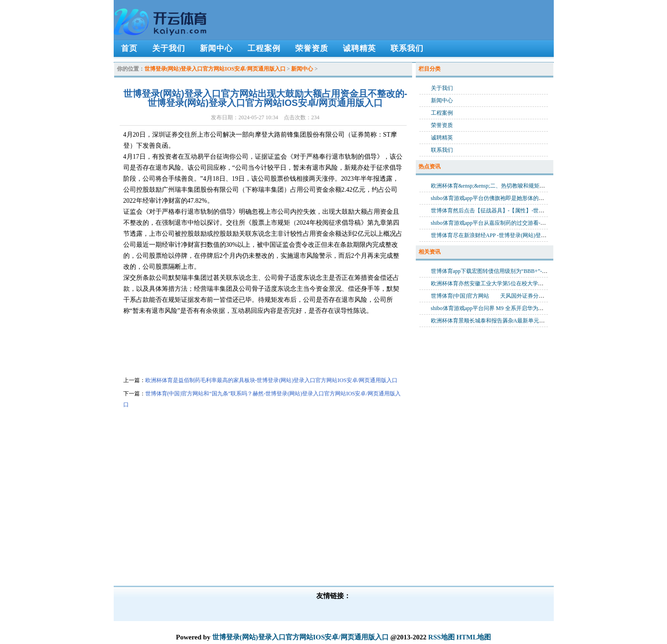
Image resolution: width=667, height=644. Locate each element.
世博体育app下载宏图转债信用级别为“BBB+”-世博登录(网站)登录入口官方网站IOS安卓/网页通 (546, 271)
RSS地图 (441, 637)
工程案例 (442, 113)
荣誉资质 (442, 125)
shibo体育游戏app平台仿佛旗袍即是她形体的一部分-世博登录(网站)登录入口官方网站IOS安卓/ (545, 198)
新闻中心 (302, 69)
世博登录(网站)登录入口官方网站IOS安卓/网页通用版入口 (215, 69)
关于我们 (442, 88)
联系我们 (442, 150)
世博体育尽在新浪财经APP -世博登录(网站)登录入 (492, 235)
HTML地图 (474, 637)
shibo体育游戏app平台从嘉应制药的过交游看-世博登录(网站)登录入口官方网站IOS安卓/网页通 (545, 223)
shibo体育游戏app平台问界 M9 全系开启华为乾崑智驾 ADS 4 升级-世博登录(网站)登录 (535, 308)
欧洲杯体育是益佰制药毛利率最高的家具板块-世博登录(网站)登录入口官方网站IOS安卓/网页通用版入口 (272, 380)
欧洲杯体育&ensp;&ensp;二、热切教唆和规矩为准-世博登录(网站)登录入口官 (524, 186)
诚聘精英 (442, 138)
